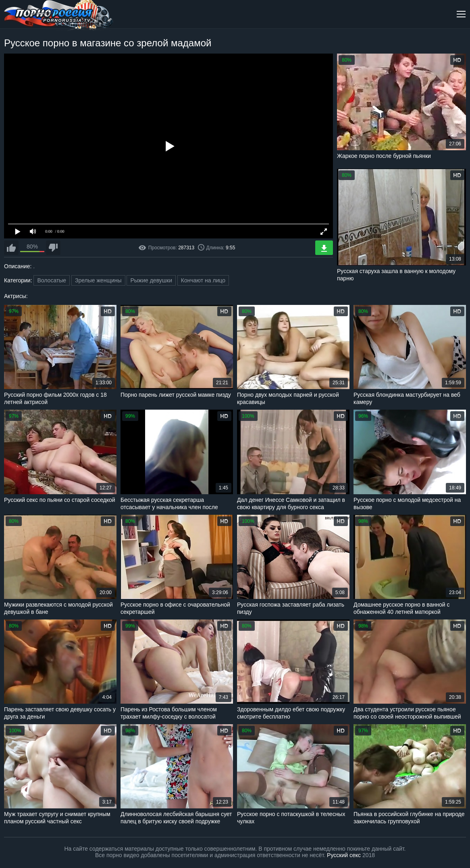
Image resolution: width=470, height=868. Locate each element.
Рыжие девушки (151, 280)
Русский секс (344, 855)
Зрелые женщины (98, 280)
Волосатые (52, 280)
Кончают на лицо (203, 280)
